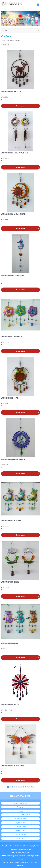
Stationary (20, 838)
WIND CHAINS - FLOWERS (12, 337)
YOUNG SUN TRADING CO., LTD (20, 862)
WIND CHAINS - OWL (10, 398)
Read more (20, 106)
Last (33, 787)
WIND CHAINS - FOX (9, 643)
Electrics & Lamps (20, 831)
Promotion (20, 807)
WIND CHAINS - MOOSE (11, 92)
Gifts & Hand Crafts (21, 803)
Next (29, 787)
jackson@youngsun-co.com (16, 856)
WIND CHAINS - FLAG (10, 705)
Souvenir (20, 811)
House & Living (20, 827)
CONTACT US (20, 796)
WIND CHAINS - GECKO (11, 521)
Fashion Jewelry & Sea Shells (20, 815)
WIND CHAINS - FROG (10, 582)
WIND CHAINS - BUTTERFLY (13, 766)
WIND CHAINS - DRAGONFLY (13, 459)
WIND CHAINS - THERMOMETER (14, 153)
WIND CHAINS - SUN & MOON (13, 214)
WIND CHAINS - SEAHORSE (13, 275)
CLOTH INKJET (20, 835)
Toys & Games (20, 823)
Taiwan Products (21, 819)
